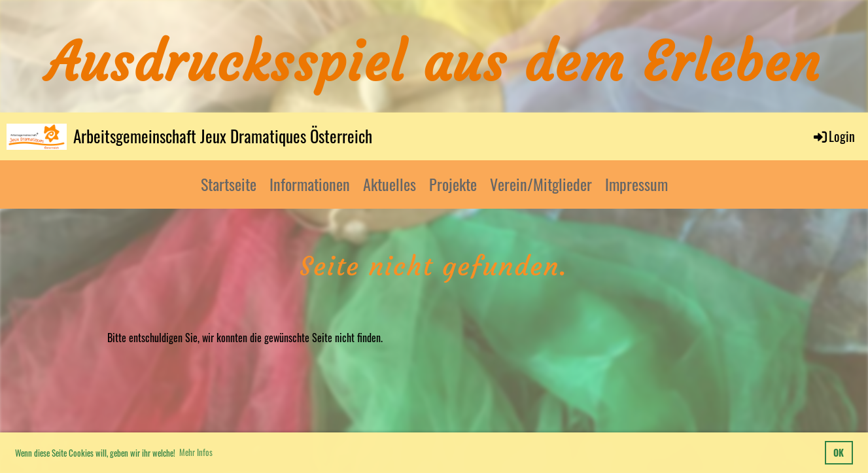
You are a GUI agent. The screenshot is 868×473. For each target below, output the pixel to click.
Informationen (310, 184)
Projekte (453, 184)
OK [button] (839, 452)
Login (833, 136)
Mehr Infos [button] (196, 452)
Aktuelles (390, 184)
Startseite (229, 184)
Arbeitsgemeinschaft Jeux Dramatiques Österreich (223, 136)
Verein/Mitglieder (541, 184)
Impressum (636, 184)
